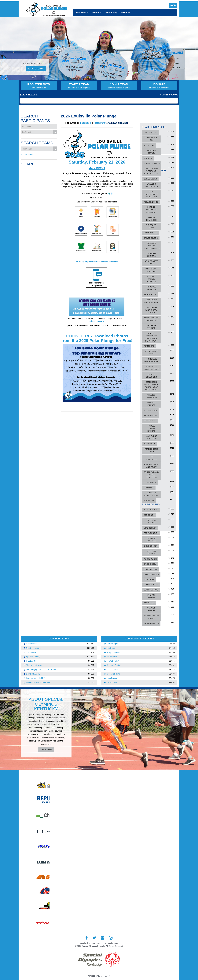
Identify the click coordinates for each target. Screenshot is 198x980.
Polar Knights (151, 202)
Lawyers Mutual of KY (151, 185)
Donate (159, 86)
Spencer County (151, 152)
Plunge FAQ (111, 13)
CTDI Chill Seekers (151, 255)
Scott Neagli (150, 569)
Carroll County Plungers (151, 279)
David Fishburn (151, 574)
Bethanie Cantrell (151, 540)
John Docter (150, 559)
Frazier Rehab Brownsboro (151, 319)
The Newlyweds (151, 458)
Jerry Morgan (151, 510)
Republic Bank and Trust (151, 466)
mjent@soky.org (97, 321)
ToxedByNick (150, 482)
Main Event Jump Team (151, 437)
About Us (125, 13)
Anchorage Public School (151, 360)
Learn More (46, 749)
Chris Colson (151, 546)
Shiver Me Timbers (151, 327)
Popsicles (149, 500)
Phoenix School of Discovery (151, 210)
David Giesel (150, 564)
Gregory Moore (151, 522)
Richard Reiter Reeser (151, 617)
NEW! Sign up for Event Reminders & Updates (97, 262)
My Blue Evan (150, 410)
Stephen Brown (151, 553)
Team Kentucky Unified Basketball (151, 475)
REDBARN (148, 158)
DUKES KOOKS (150, 179)
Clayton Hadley (151, 609)
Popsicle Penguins (151, 288)
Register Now (39, 86)
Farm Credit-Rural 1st (151, 270)
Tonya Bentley (151, 533)
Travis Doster (151, 585)
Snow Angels (150, 233)
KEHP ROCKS (150, 444)
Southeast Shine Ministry (151, 368)
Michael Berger (151, 596)
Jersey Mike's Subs (151, 353)
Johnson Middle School (151, 494)
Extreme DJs (150, 295)
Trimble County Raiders (151, 428)
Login (173, 5)
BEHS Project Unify (151, 262)
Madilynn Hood (151, 623)
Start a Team (79, 86)
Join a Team (119, 86)
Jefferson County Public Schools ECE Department (151, 386)
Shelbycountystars (154, 163)
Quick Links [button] (81, 13)
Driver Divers (151, 238)
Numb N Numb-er (151, 139)
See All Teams (27, 155)
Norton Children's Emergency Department (151, 337)
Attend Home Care (151, 450)
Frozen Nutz (150, 421)
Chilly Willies (151, 132)
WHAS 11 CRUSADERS (151, 396)
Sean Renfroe (151, 590)
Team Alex (149, 488)
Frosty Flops (151, 415)
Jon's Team (149, 145)
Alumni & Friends (151, 404)
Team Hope (149, 346)
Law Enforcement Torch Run (151, 194)
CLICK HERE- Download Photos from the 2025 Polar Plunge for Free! (97, 338)
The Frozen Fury (151, 226)
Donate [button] (97, 13)
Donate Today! (36, 69)
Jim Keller (149, 603)
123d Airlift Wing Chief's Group (151, 310)
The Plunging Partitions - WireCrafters (151, 171)
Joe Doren (149, 515)
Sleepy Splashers (151, 376)
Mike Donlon (150, 528)
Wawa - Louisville (151, 219)
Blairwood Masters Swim (151, 301)
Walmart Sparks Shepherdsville (152, 246)
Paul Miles (149, 580)
